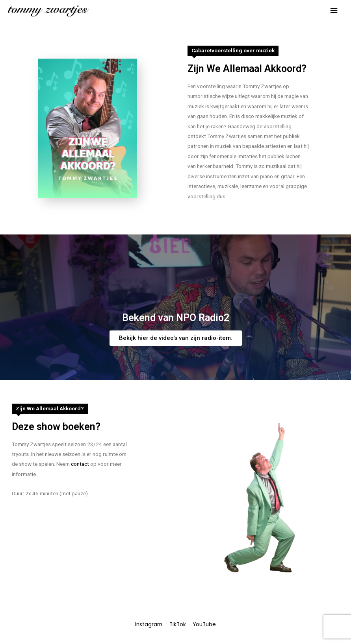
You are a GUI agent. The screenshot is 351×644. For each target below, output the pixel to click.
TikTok (178, 625)
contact (80, 464)
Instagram (149, 625)
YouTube (204, 625)
